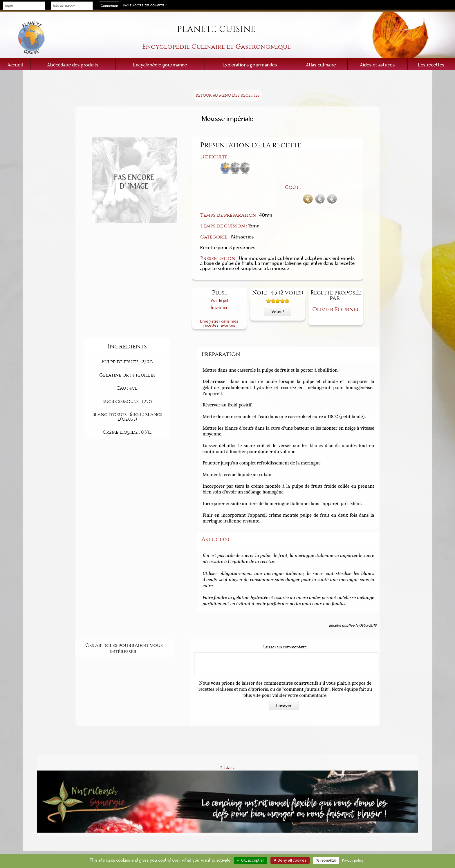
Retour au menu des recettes (228, 95)
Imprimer (220, 277)
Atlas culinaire (321, 65)
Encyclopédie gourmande (160, 65)
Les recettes (431, 65)
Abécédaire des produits (73, 65)
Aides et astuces (378, 65)
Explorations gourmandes (250, 65)
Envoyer (284, 675)
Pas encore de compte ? (145, 5)
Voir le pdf (220, 270)
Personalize (326, 860)
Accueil (15, 65)
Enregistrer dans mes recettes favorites (219, 293)
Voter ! (278, 281)
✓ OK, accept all (251, 860)
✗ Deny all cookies (290, 860)
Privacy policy (353, 860)
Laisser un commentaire (285, 616)
